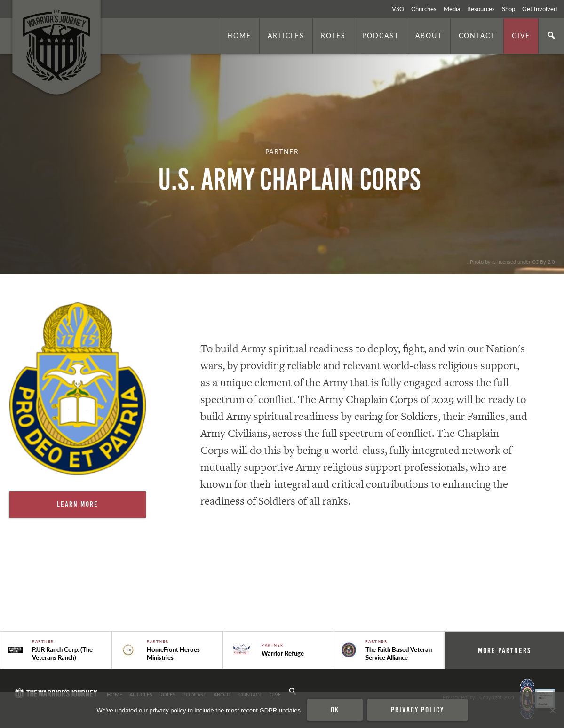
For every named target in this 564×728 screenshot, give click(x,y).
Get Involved (540, 9)
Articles (286, 35)
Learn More (78, 504)
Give (521, 35)
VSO (398, 9)
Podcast (381, 35)
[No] (552, 710)
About (429, 35)
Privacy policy (417, 710)
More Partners (504, 650)
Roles (333, 35)
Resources (481, 9)
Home (239, 35)
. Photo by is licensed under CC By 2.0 (511, 261)
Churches (424, 9)
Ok (335, 710)
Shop (508, 9)
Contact (477, 35)
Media (452, 9)
